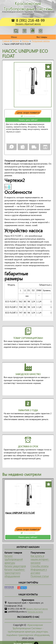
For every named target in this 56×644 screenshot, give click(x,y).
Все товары (42, 37)
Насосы (25, 41)
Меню (14, 37)
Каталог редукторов (15, 566)
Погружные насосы (41, 41)
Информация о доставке (39, 571)
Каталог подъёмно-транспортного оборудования (15, 573)
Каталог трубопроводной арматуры (14, 559)
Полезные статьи (40, 576)
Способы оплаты (40, 566)
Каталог (16, 41)
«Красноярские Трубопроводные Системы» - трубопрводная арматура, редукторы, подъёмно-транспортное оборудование (28, 630)
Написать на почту (35, 612)
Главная (6, 41)
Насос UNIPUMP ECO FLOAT (20, 513)
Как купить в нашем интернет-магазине (40, 559)
